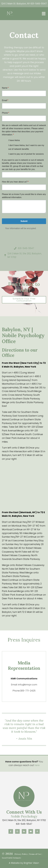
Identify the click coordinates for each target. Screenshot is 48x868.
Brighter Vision (31, 863)
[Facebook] (11, 831)
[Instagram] (17, 831)
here (37, 765)
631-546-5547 (39, 4)
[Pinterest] (37, 831)
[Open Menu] (44, 14)
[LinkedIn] (24, 831)
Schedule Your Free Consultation (24, 300)
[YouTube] (31, 831)
